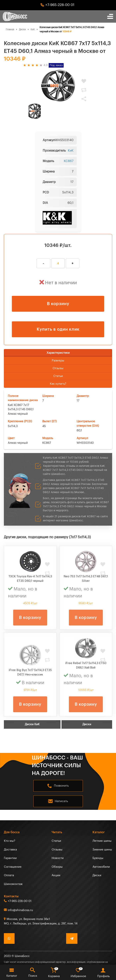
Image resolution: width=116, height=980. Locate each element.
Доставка (10, 850)
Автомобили (101, 867)
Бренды (98, 858)
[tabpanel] (58, 86)
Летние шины (102, 841)
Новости (58, 858)
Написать (61, 801)
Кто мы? (10, 841)
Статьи (58, 376)
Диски (87, 724)
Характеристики (58, 353)
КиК (71, 151)
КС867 (69, 161)
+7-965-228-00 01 (60, 5)
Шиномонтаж (13, 884)
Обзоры (57, 867)
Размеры (58, 361)
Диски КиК (32, 724)
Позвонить (61, 786)
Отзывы (58, 368)
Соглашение (13, 867)
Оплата (9, 875)
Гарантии (10, 858)
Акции (56, 875)
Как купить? (58, 384)
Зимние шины (102, 850)
